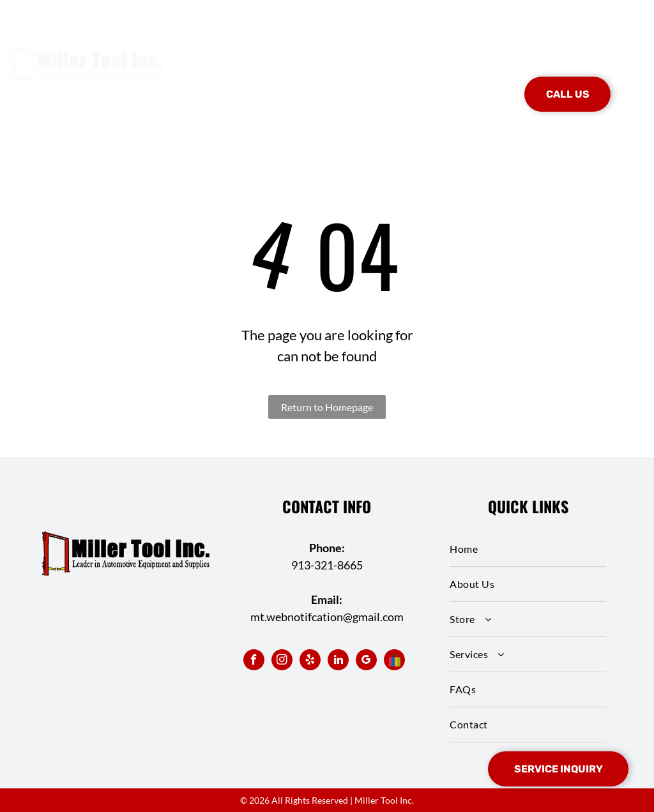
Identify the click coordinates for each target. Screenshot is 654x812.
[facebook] (254, 661)
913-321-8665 (327, 565)
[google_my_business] (366, 661)
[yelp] (310, 661)
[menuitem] (209, 75)
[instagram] (282, 661)
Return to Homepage (327, 407)
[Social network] (394, 661)
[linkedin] (338, 661)
